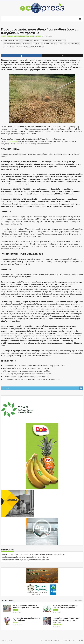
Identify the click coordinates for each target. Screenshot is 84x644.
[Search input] (41, 388)
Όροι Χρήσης (57, 640)
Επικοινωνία (74, 640)
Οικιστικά (10, 36)
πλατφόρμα (12, 141)
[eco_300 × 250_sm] (17, 503)
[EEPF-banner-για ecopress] (42, 582)
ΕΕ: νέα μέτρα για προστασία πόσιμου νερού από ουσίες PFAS (26, 607)
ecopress (47, 640)
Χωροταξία (38, 36)
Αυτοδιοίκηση (57, 625)
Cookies (66, 640)
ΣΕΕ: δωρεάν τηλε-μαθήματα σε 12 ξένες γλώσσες (27, 619)
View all (77, 600)
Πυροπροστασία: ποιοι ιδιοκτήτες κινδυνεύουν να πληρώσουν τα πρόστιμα (40, 31)
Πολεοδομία (25, 36)
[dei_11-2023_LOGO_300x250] (42, 531)
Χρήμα (32, 36)
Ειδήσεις (4, 36)
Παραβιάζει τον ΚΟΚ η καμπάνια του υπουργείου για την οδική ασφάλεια (66, 620)
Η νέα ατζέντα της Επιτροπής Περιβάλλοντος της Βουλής (65, 607)
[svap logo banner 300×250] (17, 409)
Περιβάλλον (17, 36)
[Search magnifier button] (81, 388)
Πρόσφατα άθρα (8, 601)
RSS (41, 640)
